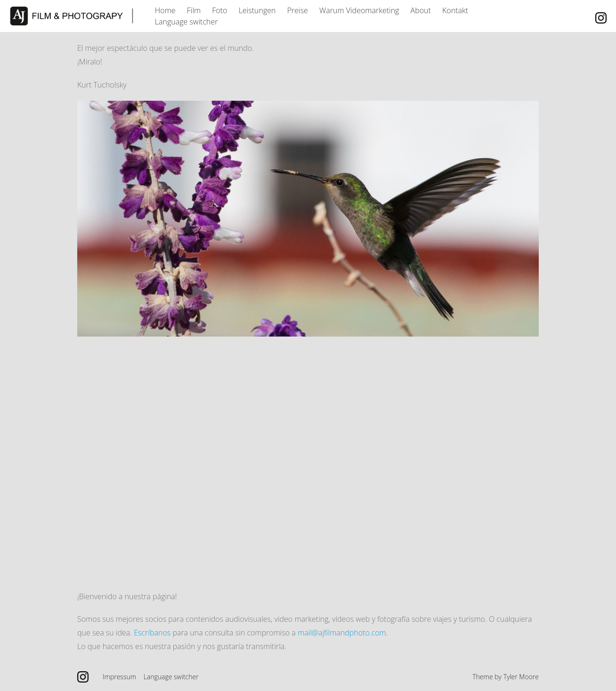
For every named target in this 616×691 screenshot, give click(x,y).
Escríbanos (152, 633)
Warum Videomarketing (359, 10)
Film (194, 10)
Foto (219, 10)
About (421, 10)
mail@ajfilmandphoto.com (342, 633)
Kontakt (455, 10)
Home (165, 10)
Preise (298, 10)
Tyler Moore (521, 677)
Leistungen (257, 10)
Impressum (119, 677)
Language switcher (186, 22)
